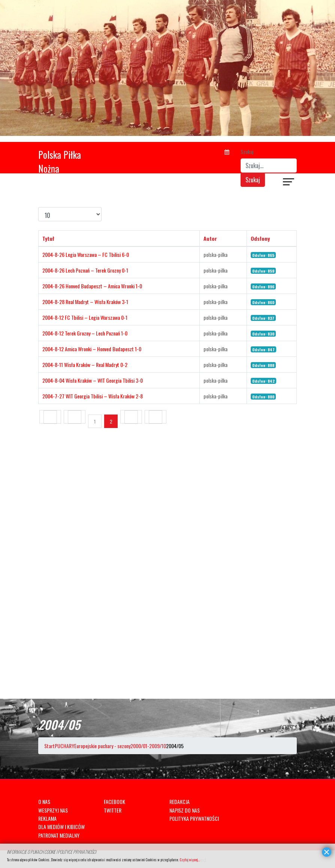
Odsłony (260, 238)
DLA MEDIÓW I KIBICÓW (61, 827)
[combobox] (269, 166)
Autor (210, 238)
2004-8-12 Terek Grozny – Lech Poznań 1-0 (85, 333)
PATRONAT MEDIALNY (59, 835)
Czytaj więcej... (190, 860)
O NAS (44, 802)
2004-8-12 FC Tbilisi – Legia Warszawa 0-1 (85, 317)
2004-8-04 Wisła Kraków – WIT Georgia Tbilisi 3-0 (93, 380)
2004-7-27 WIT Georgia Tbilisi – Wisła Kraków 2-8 (93, 396)
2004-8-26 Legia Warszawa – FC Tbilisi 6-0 (86, 254)
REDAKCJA (179, 802)
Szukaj (247, 151)
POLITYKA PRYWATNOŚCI (194, 818)
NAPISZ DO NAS (185, 810)
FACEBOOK (114, 802)
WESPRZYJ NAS (53, 810)
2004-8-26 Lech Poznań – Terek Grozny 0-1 (85, 270)
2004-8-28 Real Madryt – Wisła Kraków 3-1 (85, 302)
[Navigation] (289, 183)
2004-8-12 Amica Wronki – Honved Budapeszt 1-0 (92, 349)
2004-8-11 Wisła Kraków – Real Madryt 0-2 (85, 365)
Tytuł (48, 238)
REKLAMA (47, 818)
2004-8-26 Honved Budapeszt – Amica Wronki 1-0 (92, 286)
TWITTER (113, 810)
